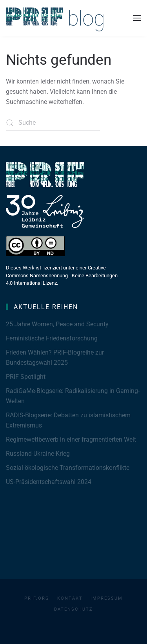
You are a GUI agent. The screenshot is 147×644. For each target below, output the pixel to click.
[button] (137, 18)
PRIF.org (37, 598)
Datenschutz (73, 609)
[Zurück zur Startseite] (55, 18)
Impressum (107, 598)
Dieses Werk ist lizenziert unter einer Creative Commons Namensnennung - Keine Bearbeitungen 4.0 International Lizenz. (62, 275)
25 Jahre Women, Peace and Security (57, 324)
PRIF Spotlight (26, 377)
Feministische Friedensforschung (52, 338)
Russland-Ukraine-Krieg (38, 454)
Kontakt (70, 598)
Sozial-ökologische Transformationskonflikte (68, 468)
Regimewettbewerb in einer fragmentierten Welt (71, 439)
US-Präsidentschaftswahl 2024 (49, 482)
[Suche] (53, 123)
